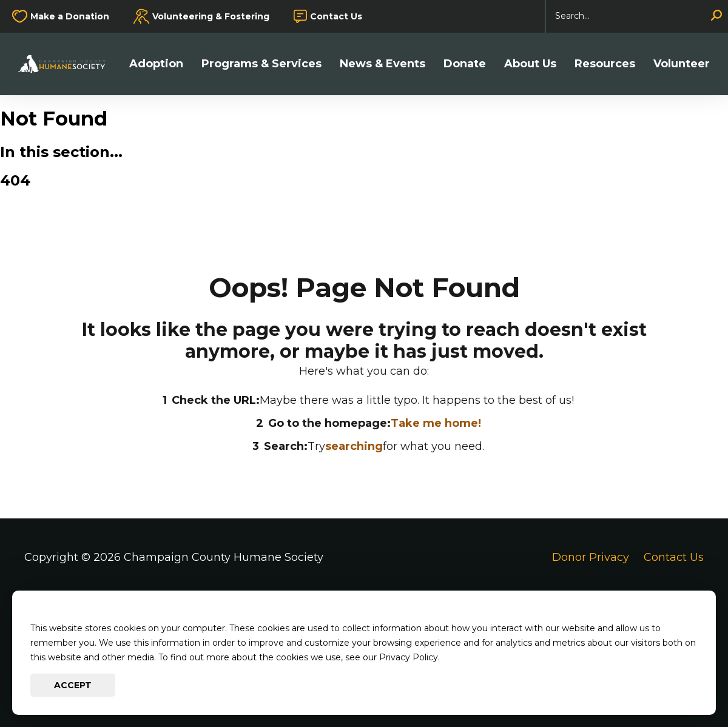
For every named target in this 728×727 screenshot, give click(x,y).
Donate (465, 64)
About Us (530, 64)
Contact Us (336, 16)
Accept (73, 685)
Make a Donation (70, 16)
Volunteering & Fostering (211, 16)
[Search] (637, 16)
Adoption (156, 64)
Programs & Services (261, 64)
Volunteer (682, 64)
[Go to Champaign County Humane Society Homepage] (68, 64)
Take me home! (436, 423)
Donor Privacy (591, 557)
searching (354, 446)
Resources (605, 64)
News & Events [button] (383, 64)
